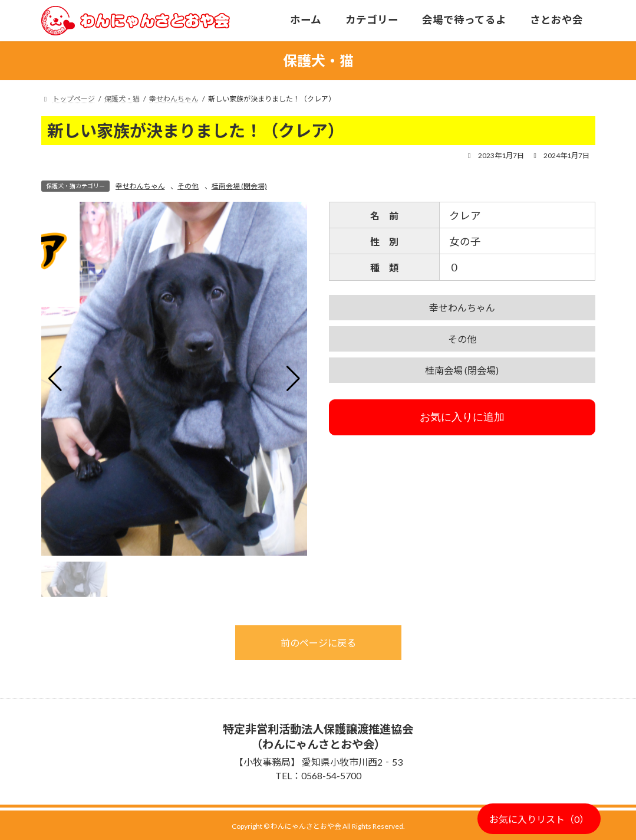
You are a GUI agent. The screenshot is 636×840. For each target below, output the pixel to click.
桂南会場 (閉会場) (239, 186)
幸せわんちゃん (140, 186)
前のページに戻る (318, 643)
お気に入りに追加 (462, 417)
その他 (188, 186)
